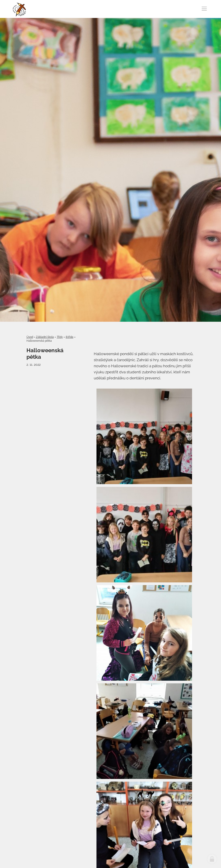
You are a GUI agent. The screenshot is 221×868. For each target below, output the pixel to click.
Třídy (60, 337)
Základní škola (45, 337)
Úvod (30, 337)
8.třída (70, 337)
